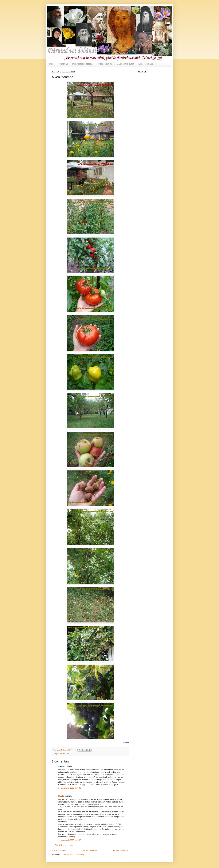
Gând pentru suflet (125, 64)
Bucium (62, 754)
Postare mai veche (121, 850)
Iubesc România (146, 64)
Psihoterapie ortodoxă (82, 64)
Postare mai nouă (59, 850)
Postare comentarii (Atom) (73, 855)
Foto (68, 754)
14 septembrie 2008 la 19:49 (70, 788)
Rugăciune (63, 64)
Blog (51, 64)
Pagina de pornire (90, 850)
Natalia (62, 796)
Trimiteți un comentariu (64, 845)
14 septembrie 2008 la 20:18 (70, 840)
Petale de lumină (105, 64)
